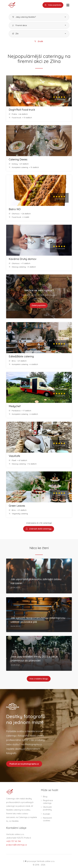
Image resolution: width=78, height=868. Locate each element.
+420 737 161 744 (13, 842)
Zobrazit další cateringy (39, 529)
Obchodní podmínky (47, 809)
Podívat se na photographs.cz (24, 764)
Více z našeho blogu (39, 679)
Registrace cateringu (48, 802)
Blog (45, 797)
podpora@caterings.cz (17, 845)
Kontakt (47, 814)
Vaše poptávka (53, 5)
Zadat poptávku (39, 306)
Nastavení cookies (47, 820)
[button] (39, 17)
